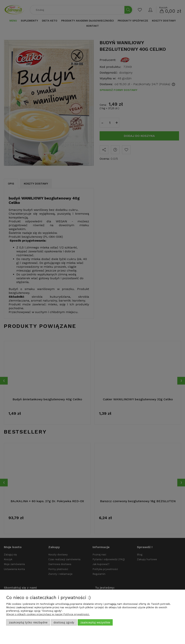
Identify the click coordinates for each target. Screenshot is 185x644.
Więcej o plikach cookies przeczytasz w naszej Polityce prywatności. (48, 614)
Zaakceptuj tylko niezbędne (28, 622)
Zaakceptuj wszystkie (95, 622)
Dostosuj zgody (64, 622)
